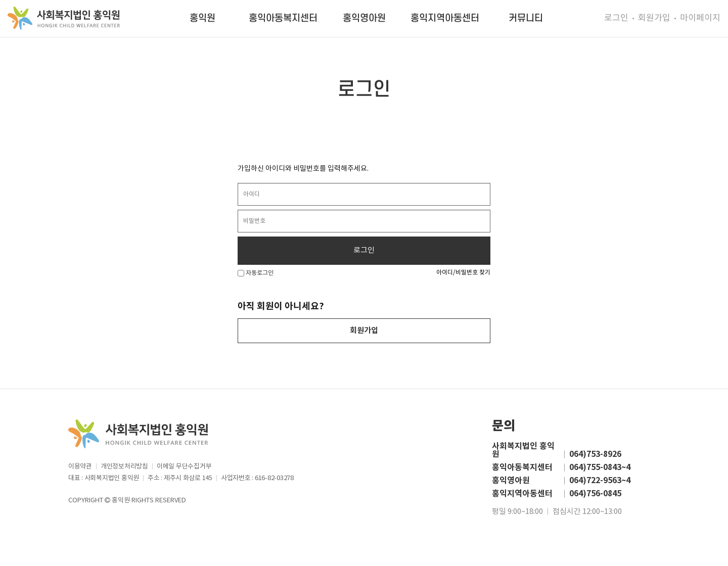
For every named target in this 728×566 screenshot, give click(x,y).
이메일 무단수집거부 (184, 467)
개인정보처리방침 (124, 467)
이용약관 (80, 467)
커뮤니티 (526, 18)
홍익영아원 (364, 18)
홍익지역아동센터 (445, 18)
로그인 (616, 18)
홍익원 (202, 18)
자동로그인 (256, 273)
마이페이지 (700, 18)
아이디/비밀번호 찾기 (463, 273)
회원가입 (654, 18)
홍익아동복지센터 (283, 18)
